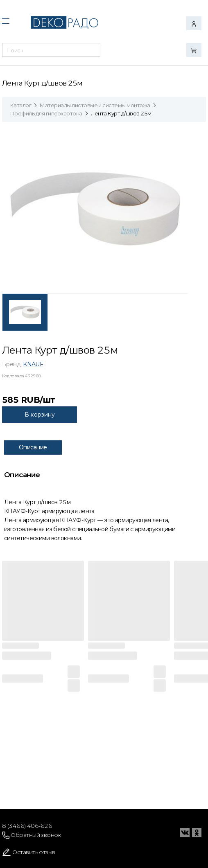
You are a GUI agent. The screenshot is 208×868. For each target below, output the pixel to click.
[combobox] (51, 52)
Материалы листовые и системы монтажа (95, 105)
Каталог (21, 105)
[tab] (25, 312)
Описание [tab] (33, 447)
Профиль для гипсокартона (46, 113)
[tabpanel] (95, 209)
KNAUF (33, 364)
